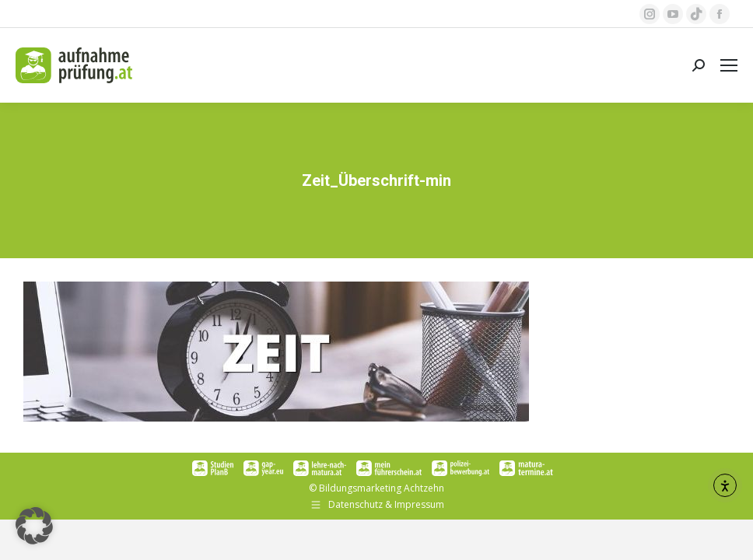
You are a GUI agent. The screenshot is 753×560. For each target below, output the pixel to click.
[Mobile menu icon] (729, 65)
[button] (34, 526)
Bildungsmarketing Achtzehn (382, 488)
